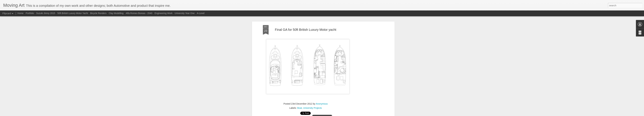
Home (20, 13)
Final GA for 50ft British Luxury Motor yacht (305, 30)
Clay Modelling (116, 13)
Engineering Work (163, 13)
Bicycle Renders (99, 13)
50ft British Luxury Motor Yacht (73, 13)
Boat (300, 108)
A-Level (201, 13)
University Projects (313, 108)
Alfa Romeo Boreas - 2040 (139, 13)
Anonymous (322, 104)
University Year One (185, 13)
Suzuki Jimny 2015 (46, 13)
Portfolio (30, 13)
